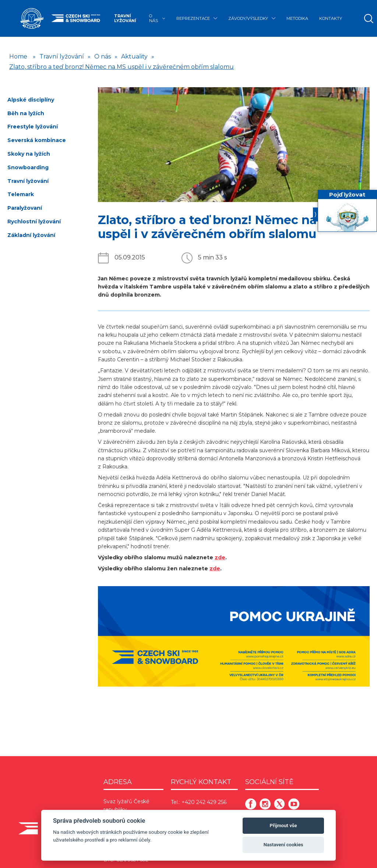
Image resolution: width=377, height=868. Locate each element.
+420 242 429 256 (204, 802)
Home (18, 56)
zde (220, 557)
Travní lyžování (125, 18)
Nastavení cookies (283, 845)
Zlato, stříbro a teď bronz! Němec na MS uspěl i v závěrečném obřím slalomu (121, 67)
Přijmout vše (283, 826)
